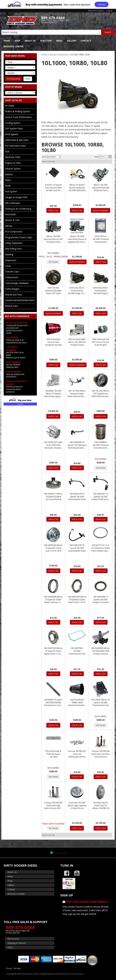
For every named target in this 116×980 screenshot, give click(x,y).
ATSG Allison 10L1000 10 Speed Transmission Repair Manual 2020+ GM (101, 239)
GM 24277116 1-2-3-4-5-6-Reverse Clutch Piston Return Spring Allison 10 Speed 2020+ (101, 548)
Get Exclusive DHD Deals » (88, 902)
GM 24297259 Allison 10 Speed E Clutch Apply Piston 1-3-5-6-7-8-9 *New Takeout (53, 651)
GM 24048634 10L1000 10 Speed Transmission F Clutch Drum (101, 445)
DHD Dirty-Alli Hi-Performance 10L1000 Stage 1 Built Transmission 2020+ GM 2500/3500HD (77, 291)
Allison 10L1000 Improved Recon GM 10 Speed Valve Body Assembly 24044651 (53, 239)
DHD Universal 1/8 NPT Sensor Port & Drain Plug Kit (101, 342)
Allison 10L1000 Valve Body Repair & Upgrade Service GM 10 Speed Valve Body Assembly (77, 239)
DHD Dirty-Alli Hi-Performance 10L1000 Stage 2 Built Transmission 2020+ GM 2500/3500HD (101, 291)
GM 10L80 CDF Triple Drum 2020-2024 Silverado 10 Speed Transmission (53, 445)
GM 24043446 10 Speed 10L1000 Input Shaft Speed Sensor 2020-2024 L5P (77, 445)
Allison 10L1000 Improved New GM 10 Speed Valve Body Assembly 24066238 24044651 (101, 188)
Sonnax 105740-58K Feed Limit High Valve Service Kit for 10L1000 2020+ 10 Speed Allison (53, 805)
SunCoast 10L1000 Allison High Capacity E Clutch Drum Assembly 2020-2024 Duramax (77, 805)
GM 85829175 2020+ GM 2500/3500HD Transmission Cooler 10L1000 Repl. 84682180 (53, 702)
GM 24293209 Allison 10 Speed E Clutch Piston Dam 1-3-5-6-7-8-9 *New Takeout (77, 599)
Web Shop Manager (75, 974)
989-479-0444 (20, 927)
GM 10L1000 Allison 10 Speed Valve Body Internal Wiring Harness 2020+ (77, 393)
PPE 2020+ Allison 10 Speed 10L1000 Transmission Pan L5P (101, 702)
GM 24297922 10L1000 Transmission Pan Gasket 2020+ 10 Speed (77, 651)
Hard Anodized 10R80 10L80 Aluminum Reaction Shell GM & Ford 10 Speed (77, 702)
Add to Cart (53, 210)
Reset (28, 79)
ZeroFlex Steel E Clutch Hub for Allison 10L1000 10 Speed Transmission (101, 805)
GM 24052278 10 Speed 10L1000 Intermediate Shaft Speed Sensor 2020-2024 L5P (77, 496)
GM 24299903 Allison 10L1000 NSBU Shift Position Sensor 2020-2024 (101, 651)
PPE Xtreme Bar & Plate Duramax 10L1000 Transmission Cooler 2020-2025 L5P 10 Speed (53, 754)
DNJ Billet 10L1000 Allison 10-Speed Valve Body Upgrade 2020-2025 (53, 393)
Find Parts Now (14, 79)
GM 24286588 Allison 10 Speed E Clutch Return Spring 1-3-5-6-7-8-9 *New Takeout (53, 599)
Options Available (101, 210)
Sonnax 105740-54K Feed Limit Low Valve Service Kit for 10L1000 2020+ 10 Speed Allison (101, 754)
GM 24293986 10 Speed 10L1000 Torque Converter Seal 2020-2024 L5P (101, 599)
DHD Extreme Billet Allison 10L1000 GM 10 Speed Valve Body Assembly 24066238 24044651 (77, 342)
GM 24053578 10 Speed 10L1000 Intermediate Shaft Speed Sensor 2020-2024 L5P (77, 548)
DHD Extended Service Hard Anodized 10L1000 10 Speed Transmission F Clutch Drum (53, 342)
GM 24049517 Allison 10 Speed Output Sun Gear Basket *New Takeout (53, 496)
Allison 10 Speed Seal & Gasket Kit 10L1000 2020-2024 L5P (77, 188)
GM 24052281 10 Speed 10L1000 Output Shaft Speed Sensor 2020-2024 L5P (101, 496)
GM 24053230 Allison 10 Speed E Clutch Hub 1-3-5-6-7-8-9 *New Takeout (53, 548)
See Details (53, 262)
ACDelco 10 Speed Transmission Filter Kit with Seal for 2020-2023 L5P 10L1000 (53, 188)
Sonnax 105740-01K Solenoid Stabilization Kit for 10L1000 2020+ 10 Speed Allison (77, 754)
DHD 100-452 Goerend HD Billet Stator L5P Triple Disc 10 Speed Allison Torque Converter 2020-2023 (53, 291)
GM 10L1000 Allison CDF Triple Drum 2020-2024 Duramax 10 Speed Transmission (101, 393)
